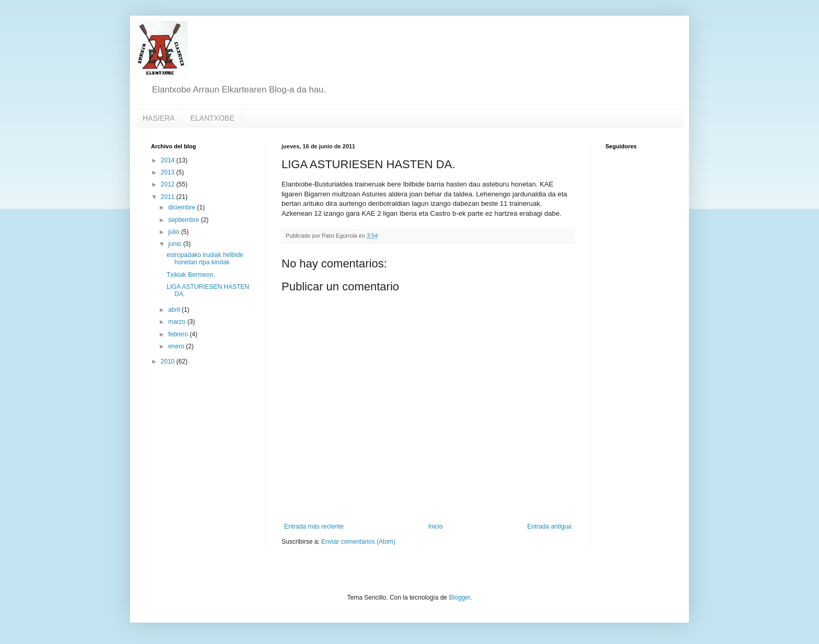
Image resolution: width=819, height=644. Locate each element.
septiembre (185, 220)
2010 (169, 361)
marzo (178, 322)
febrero (179, 334)
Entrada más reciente (314, 526)
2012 (169, 184)
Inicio (436, 526)
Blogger (459, 598)
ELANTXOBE (212, 118)
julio (175, 232)
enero (177, 346)
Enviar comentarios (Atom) (358, 542)
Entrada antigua (549, 526)
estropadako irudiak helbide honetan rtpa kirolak (205, 259)
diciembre (183, 207)
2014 (169, 160)
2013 (169, 172)
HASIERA (159, 118)
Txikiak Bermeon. (191, 275)
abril (175, 310)
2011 (169, 197)
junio (176, 244)
